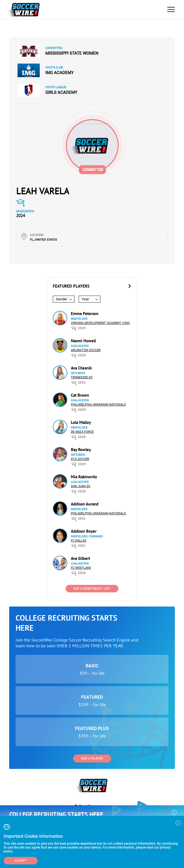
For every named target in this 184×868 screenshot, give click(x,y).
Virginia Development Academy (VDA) (100, 323)
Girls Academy (61, 92)
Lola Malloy (81, 422)
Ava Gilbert (80, 558)
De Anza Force (82, 432)
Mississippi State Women (72, 53)
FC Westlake (81, 568)
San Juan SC (81, 486)
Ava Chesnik (81, 368)
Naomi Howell (83, 341)
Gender (62, 299)
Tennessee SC (82, 377)
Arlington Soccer (86, 350)
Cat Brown (80, 395)
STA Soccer (80, 459)
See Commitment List (92, 589)
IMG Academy (59, 73)
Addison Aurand (85, 504)
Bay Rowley (81, 450)
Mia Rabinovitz (84, 477)
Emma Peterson (85, 314)
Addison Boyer (84, 531)
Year (85, 299)
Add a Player (92, 758)
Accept (21, 861)
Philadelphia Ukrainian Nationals (98, 405)
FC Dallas (79, 541)
